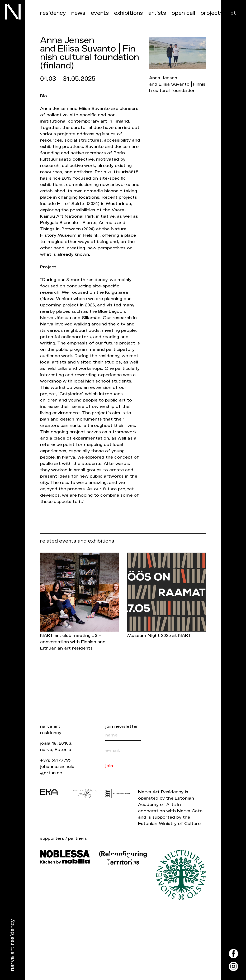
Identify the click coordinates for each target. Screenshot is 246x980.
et (233, 13)
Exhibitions (128, 13)
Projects (212, 13)
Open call (183, 13)
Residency (53, 13)
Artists (157, 13)
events (100, 13)
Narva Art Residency (12, 945)
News (78, 13)
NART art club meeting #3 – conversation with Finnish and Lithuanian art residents (73, 642)
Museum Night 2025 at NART (159, 635)
